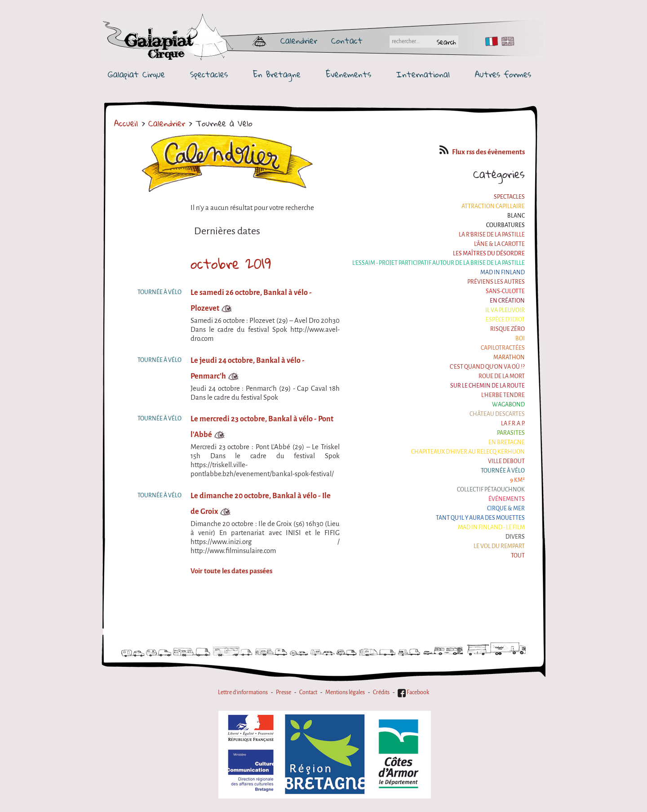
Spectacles (209, 74)
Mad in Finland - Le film (491, 527)
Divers (515, 537)
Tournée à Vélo (503, 471)
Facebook (413, 692)
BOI (520, 339)
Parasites (511, 433)
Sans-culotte (505, 291)
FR (490, 41)
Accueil (126, 123)
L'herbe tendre (503, 395)
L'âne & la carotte (499, 244)
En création (507, 301)
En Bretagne (277, 74)
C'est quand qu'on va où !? (487, 367)
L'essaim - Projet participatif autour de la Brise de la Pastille (439, 263)
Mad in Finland (503, 272)
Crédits (381, 692)
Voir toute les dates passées (231, 571)
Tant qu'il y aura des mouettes (480, 518)
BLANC (516, 216)
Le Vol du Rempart (499, 546)
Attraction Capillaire (493, 206)
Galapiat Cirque (136, 74)
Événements (348, 74)
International (423, 74)
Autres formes (503, 74)
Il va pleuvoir (505, 310)
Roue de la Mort (502, 376)
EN (506, 41)
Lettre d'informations (243, 692)
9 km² (517, 480)
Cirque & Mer (506, 509)
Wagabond (508, 405)
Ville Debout (506, 461)
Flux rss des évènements (482, 152)
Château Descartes (497, 414)
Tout (518, 556)
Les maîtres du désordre (489, 254)
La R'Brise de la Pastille (492, 235)
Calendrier (299, 40)
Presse (284, 692)
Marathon (509, 357)
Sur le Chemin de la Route (487, 386)
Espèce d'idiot (505, 320)
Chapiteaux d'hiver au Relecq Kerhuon (468, 452)
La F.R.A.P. (513, 424)
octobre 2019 (231, 263)
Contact (347, 40)
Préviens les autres (496, 282)
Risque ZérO (507, 329)
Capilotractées (503, 348)
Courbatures (505, 225)
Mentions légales (345, 692)
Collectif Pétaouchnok (491, 490)
